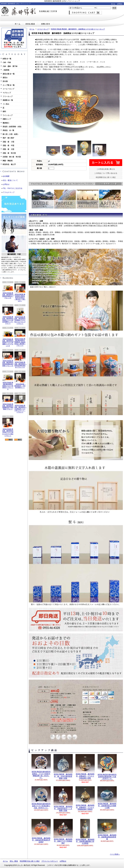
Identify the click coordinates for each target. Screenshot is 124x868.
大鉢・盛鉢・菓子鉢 (10, 66)
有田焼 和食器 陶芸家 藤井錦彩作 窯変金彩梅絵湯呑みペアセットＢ (21, 360)
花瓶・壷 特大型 (9, 153)
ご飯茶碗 (6, 70)
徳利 (4, 111)
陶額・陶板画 (8, 161)
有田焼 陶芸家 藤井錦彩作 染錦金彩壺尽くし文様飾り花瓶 (63, 799)
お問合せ (120, 4)
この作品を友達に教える (106, 169)
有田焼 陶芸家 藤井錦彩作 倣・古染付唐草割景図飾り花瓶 (63, 767)
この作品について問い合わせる (106, 173)
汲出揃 (5, 81)
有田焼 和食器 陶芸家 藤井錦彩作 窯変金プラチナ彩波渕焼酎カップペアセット (9, 315)
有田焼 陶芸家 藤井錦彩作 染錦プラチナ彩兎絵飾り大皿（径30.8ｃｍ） (41, 798)
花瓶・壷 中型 (8, 146)
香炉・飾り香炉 (8, 138)
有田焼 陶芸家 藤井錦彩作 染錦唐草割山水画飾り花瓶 (107, 797)
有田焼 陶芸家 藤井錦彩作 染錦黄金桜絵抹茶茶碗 (107, 829)
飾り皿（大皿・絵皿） (11, 134)
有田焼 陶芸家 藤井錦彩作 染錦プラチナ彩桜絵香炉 (63, 832)
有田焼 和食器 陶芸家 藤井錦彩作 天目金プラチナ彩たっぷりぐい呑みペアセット (8, 427)
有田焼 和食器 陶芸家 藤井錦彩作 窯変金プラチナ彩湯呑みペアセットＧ (8, 381)
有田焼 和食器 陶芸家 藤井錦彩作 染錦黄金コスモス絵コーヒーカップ (78, 29)
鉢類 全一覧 (7, 59)
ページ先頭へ (115, 854)
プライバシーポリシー (50, 861)
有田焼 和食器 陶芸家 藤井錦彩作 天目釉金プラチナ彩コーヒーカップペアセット (20, 315)
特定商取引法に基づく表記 (106, 177)
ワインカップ (8, 115)
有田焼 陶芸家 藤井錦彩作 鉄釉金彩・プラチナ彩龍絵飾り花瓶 (85, 767)
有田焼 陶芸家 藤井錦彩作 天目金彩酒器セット (20, 381)
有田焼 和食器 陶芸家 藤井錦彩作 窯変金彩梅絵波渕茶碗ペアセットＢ (8, 359)
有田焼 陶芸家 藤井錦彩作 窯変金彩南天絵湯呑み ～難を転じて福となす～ (20, 293)
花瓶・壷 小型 (8, 142)
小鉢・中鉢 (7, 62)
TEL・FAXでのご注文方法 (13, 188)
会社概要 (6, 176)
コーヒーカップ (8, 89)
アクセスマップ (9, 192)
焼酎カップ (7, 119)
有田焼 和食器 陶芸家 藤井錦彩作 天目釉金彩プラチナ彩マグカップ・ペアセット (21, 404)
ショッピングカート (85, 13)
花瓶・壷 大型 (8, 149)
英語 (17, 272)
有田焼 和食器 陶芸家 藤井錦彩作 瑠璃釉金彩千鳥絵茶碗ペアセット (8, 402)
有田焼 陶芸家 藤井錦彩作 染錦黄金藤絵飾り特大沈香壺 (85, 832)
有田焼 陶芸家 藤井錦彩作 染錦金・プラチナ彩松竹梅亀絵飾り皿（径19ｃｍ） (41, 766)
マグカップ (7, 93)
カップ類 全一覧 (9, 85)
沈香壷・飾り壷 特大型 (12, 157)
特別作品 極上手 (9, 164)
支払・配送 (14, 861)
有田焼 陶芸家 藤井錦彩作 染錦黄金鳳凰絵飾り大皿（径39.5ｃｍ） (107, 767)
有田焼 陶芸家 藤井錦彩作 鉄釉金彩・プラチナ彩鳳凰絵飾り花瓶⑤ (85, 798)
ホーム (113, 4)
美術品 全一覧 (8, 130)
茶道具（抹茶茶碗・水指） (13, 127)
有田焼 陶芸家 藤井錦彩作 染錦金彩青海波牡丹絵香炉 (41, 831)
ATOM (18, 440)
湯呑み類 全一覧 (9, 74)
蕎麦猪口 (6, 123)
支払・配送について (30, 24)
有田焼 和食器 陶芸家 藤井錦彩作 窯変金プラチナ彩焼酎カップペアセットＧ (9, 338)
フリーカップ (8, 96)
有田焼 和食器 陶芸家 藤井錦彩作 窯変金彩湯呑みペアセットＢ (9, 291)
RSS (9, 440)
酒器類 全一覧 (8, 100)
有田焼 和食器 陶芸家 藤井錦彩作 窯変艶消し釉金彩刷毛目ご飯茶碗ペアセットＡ (20, 338)
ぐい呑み (6, 104)
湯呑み (5, 78)
